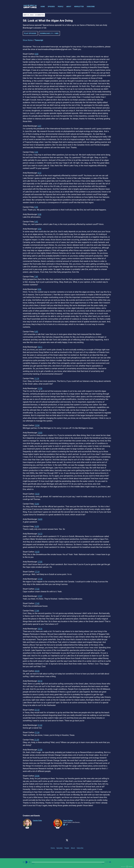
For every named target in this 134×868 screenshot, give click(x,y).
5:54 (39, 229)
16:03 (40, 519)
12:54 (37, 425)
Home (43, 7)
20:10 (40, 681)
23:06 (37, 776)
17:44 (37, 611)
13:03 (40, 433)
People (60, 7)
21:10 (37, 710)
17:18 (40, 579)
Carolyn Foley (37, 820)
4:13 (39, 173)
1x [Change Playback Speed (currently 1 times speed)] (107, 862)
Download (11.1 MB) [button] (49, 33)
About (69, 7)
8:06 (39, 289)
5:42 (36, 222)
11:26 (40, 388)
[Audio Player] (67, 863)
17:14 (37, 572)
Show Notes (28, 40)
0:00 (37, 54)
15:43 (37, 504)
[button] (68, 862)
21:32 (40, 725)
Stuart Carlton (68, 820)
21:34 (37, 732)
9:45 (36, 332)
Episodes (51, 7)
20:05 (37, 671)
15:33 (37, 494)
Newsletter (79, 7)
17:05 (40, 562)
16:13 (40, 534)
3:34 (36, 152)
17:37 (40, 596)
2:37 (39, 126)
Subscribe (91, 7)
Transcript (39, 40)
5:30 (36, 207)
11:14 (37, 378)
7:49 (36, 277)
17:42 (37, 603)
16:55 (37, 552)
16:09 (37, 526)
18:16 (40, 629)
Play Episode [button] (30, 33)
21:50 (40, 750)
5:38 (39, 214)
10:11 (40, 347)
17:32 (37, 589)
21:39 (37, 740)
